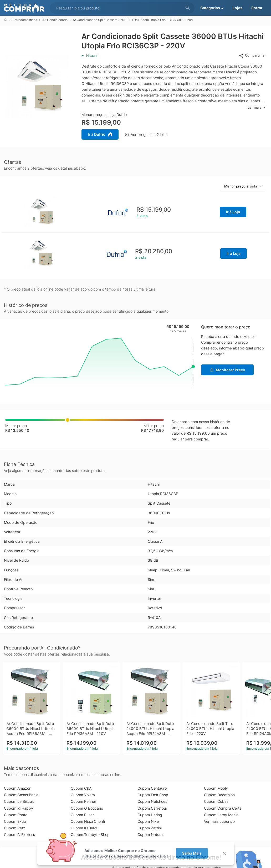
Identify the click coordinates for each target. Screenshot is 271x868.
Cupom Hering (150, 815)
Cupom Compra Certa (223, 808)
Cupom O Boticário (87, 808)
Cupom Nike (148, 821)
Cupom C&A (81, 788)
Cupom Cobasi (217, 801)
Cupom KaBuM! (84, 828)
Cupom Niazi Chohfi (88, 821)
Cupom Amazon (18, 788)
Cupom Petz (15, 828)
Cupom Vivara (83, 795)
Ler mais (257, 107)
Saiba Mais (192, 853)
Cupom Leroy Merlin (221, 815)
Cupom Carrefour (152, 808)
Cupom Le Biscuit (19, 801)
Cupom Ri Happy (19, 808)
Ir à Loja (233, 212)
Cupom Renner (83, 801)
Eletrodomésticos (24, 20)
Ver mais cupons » (220, 821)
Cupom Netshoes (152, 801)
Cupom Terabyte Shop (90, 834)
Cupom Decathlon (219, 795)
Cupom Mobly (216, 788)
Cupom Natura (150, 834)
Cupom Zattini (150, 828)
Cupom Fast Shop (153, 795)
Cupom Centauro (152, 788)
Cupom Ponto (16, 815)
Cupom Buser (82, 815)
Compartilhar (252, 55)
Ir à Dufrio (100, 134)
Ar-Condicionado (55, 20)
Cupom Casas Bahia (21, 795)
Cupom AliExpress (19, 834)
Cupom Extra (15, 821)
